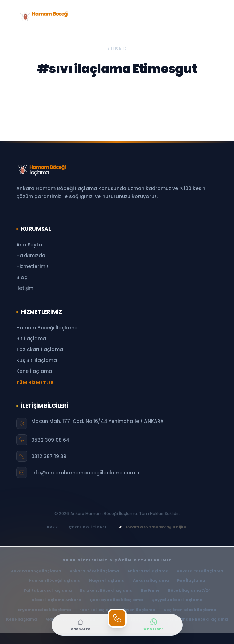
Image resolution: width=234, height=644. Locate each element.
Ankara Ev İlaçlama (148, 571)
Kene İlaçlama (34, 371)
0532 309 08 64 (50, 440)
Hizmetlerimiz (33, 266)
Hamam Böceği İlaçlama (47, 328)
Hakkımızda (31, 255)
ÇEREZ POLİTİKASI (88, 527)
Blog (22, 277)
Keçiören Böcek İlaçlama (190, 610)
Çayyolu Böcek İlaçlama (177, 600)
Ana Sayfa (29, 245)
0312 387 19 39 (49, 456)
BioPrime (150, 590)
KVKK (52, 527)
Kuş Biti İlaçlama (37, 360)
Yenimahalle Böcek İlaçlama (197, 619)
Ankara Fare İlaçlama (200, 571)
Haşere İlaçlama (107, 580)
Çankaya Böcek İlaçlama (116, 600)
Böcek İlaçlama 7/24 (189, 590)
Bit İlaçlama (31, 338)
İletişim (25, 288)
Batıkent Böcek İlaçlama (106, 590)
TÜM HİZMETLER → (38, 383)
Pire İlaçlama (191, 580)
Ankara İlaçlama (151, 580)
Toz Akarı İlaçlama (40, 349)
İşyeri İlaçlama (140, 610)
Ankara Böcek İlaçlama (94, 571)
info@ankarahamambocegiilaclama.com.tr (86, 473)
